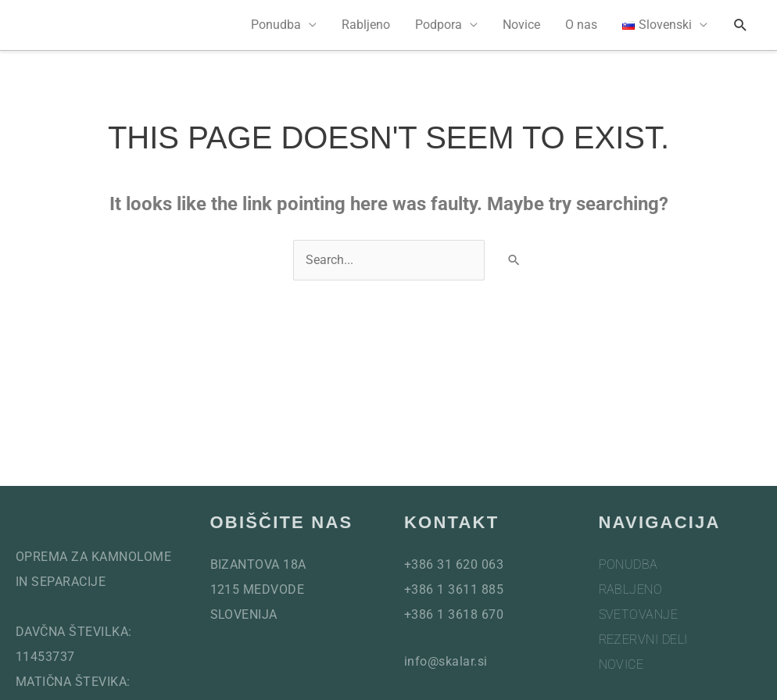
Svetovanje (639, 614)
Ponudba (276, 25)
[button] (741, 25)
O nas (581, 25)
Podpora (439, 25)
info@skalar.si (446, 661)
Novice (521, 25)
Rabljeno (366, 25)
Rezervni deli (643, 639)
